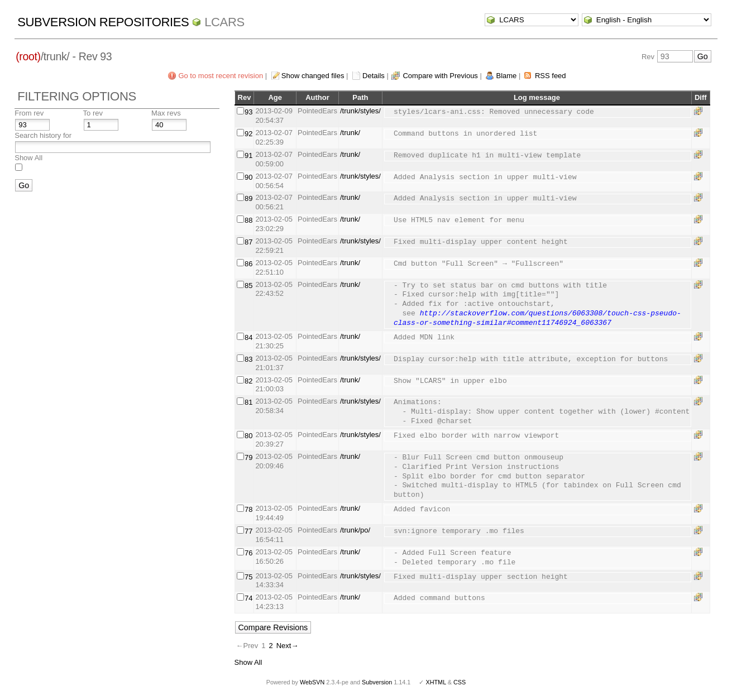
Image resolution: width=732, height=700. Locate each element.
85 (248, 286)
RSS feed (551, 76)
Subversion (377, 682)
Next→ (288, 646)
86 (248, 264)
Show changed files (313, 76)
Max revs (166, 113)
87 (248, 242)
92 (248, 134)
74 (248, 598)
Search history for (43, 135)
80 (248, 436)
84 (248, 337)
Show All (28, 158)
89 (248, 198)
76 (248, 553)
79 (248, 457)
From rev (29, 113)
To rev (93, 113)
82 (248, 381)
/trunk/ (350, 133)
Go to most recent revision (221, 76)
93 (248, 112)
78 (248, 509)
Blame (506, 76)
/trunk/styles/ (360, 111)
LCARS (224, 22)
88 (248, 220)
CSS (460, 682)
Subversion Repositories (103, 22)
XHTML (436, 682)
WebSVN (312, 682)
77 (248, 531)
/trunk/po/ (355, 530)
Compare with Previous (440, 76)
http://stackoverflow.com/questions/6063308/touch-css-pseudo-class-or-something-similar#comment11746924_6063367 (537, 318)
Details (374, 76)
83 (248, 359)
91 (248, 155)
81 (248, 402)
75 (248, 577)
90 (248, 177)
